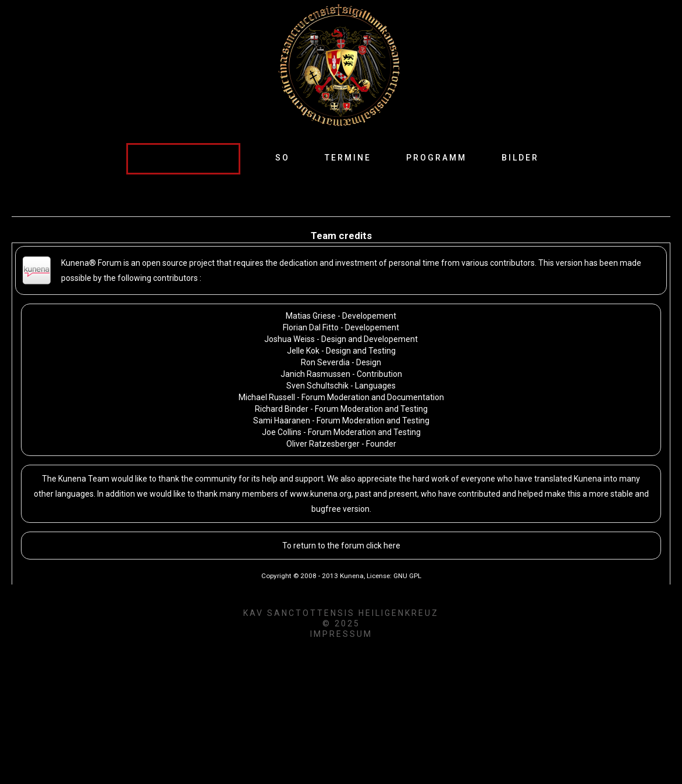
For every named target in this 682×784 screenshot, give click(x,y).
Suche (127, 143)
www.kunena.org (321, 494)
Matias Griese (311, 316)
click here (383, 546)
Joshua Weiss (290, 339)
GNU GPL (407, 576)
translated (553, 479)
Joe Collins (282, 432)
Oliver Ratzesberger (323, 444)
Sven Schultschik (318, 386)
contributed (479, 494)
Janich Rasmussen (315, 374)
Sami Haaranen (282, 420)
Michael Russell (267, 397)
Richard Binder (282, 409)
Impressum (341, 634)
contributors (175, 278)
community (216, 479)
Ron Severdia (325, 362)
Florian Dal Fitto (311, 327)
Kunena (352, 576)
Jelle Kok (303, 351)
